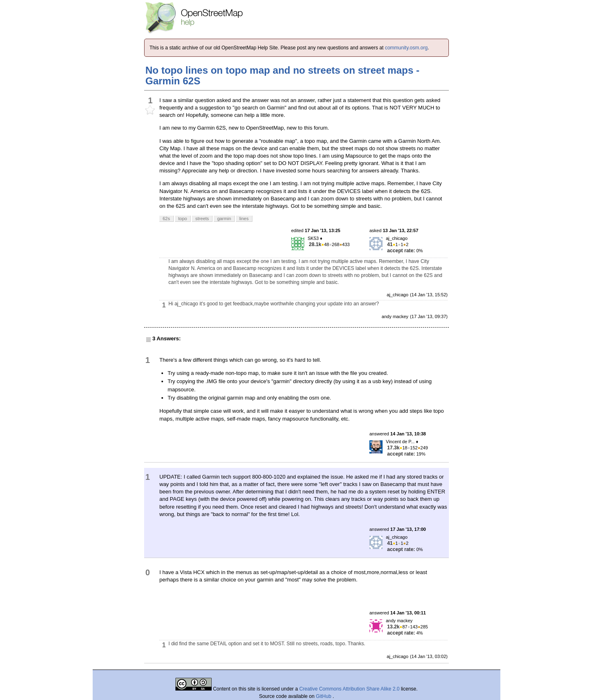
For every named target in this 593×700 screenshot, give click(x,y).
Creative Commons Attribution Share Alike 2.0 (349, 689)
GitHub (324, 696)
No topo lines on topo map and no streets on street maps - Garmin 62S (282, 76)
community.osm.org (406, 48)
